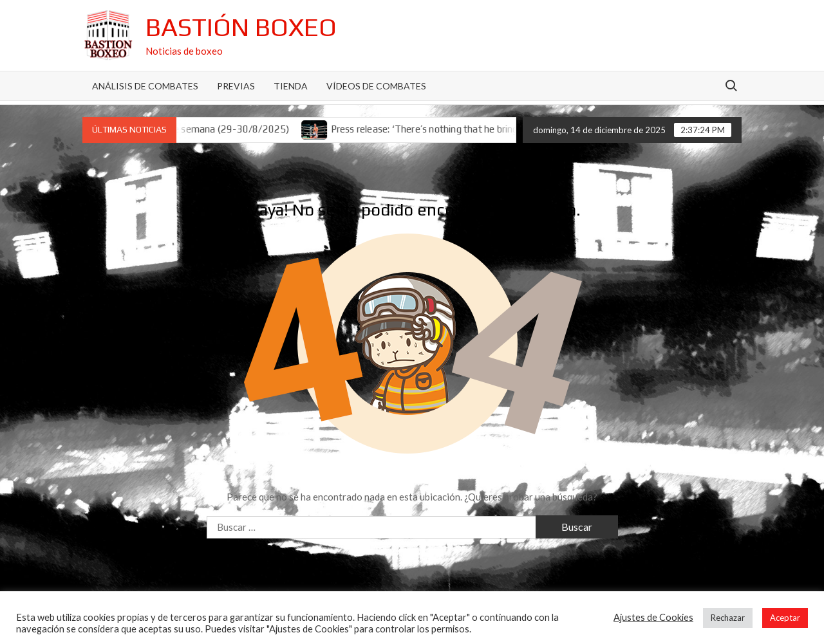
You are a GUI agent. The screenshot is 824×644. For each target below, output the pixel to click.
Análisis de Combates (145, 86)
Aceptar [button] (785, 618)
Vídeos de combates (376, 86)
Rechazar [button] (728, 618)
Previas (236, 86)
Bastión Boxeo (241, 27)
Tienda (291, 86)
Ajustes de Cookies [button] (653, 617)
